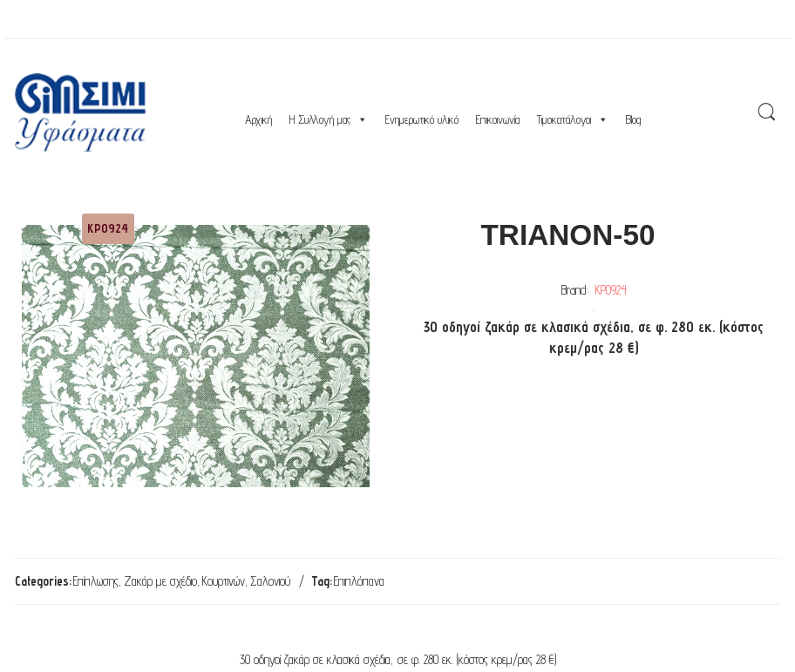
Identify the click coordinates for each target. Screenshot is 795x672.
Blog (633, 119)
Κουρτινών (224, 581)
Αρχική (258, 119)
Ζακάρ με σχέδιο (160, 581)
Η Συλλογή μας (329, 119)
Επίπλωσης (96, 581)
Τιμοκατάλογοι (573, 119)
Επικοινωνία (498, 119)
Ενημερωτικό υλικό (422, 119)
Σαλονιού (270, 581)
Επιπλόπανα (359, 581)
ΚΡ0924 (611, 290)
